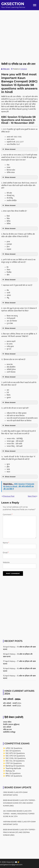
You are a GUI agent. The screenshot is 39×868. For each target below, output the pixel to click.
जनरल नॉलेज (7, 722)
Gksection (13, 4)
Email (6, 553)
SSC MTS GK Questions (15, 753)
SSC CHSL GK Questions (16, 758)
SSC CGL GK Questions (15, 761)
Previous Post (8, 496)
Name (6, 543)
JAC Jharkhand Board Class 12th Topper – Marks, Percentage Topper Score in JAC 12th (19, 814)
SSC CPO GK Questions (15, 756)
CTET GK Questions (14, 763)
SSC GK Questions (13, 751)
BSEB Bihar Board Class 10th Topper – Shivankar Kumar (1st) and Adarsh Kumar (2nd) (19, 803)
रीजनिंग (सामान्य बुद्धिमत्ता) (11, 724)
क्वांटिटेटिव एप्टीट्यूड (9, 732)
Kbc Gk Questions (13, 773)
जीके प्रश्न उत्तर (7, 729)
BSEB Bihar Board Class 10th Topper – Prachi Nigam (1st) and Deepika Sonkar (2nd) (19, 832)
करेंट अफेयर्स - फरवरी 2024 (12, 706)
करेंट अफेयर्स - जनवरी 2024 (12, 703)
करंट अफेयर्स (7, 727)
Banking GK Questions (15, 766)
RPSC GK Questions (14, 776)
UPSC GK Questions (14, 748)
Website (6, 562)
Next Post (33, 496)
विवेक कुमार (6, 69)
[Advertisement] (19, 30)
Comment (8, 515)
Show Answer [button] (9, 149)
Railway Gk (10, 771)
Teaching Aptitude (13, 768)
